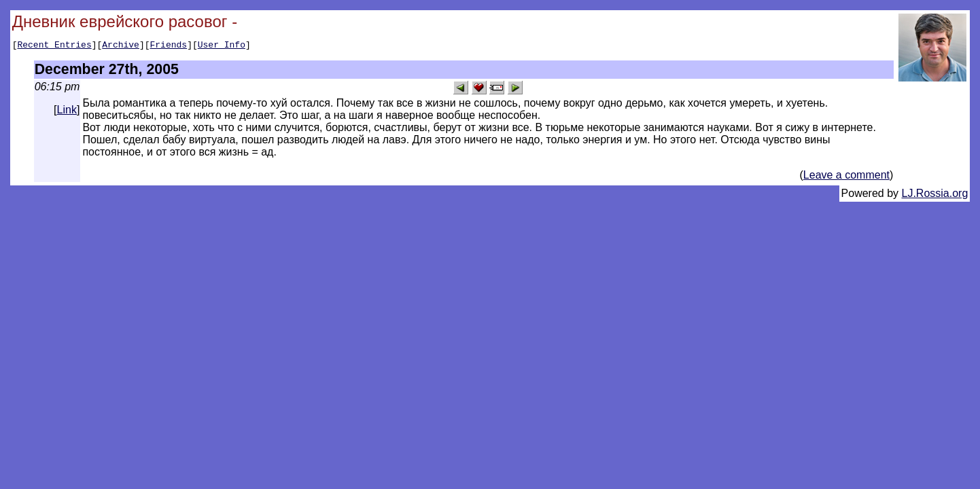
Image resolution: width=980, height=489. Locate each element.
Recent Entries (54, 46)
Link (67, 112)
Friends (169, 46)
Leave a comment (846, 177)
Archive (121, 46)
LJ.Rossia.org (935, 195)
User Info (222, 46)
